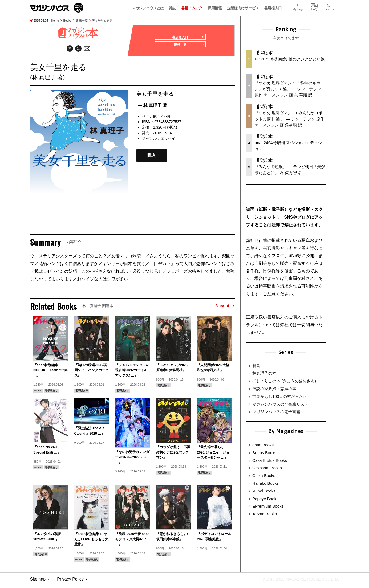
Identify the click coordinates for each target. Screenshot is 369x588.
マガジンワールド (57, 8)
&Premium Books (268, 506)
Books (68, 21)
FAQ (314, 5)
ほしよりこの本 (284, 381)
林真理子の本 (264, 373)
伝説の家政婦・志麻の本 (274, 389)
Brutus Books (264, 453)
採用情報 (215, 8)
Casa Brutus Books (270, 460)
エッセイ (168, 141)
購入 (152, 158)
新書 (256, 366)
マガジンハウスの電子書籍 (276, 412)
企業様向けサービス (243, 8)
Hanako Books (265, 483)
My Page (298, 5)
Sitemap (38, 581)
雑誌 (173, 8)
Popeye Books (265, 499)
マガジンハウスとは (148, 8)
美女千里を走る (102, 21)
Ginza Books (264, 475)
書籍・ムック (192, 8)
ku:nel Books (264, 491)
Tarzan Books (265, 514)
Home (55, 21)
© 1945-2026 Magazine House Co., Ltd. (297, 581)
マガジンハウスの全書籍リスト (280, 404)
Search (329, 5)
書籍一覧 (82, 21)
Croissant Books (267, 468)
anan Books (263, 445)
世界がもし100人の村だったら (280, 396)
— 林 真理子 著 (152, 107)
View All (225, 308)
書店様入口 (273, 8)
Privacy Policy (70, 581)
